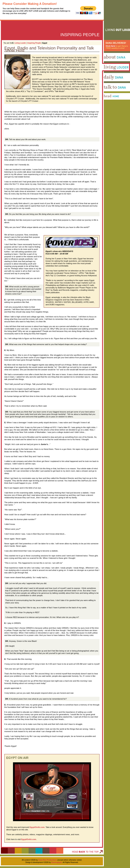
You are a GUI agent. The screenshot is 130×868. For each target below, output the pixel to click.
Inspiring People (34, 43)
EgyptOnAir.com (37, 827)
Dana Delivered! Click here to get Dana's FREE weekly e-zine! (115, 55)
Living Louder (20, 43)
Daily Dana (107, 82)
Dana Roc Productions (48, 860)
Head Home (107, 103)
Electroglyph (57, 862)
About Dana (107, 62)
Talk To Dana (108, 93)
